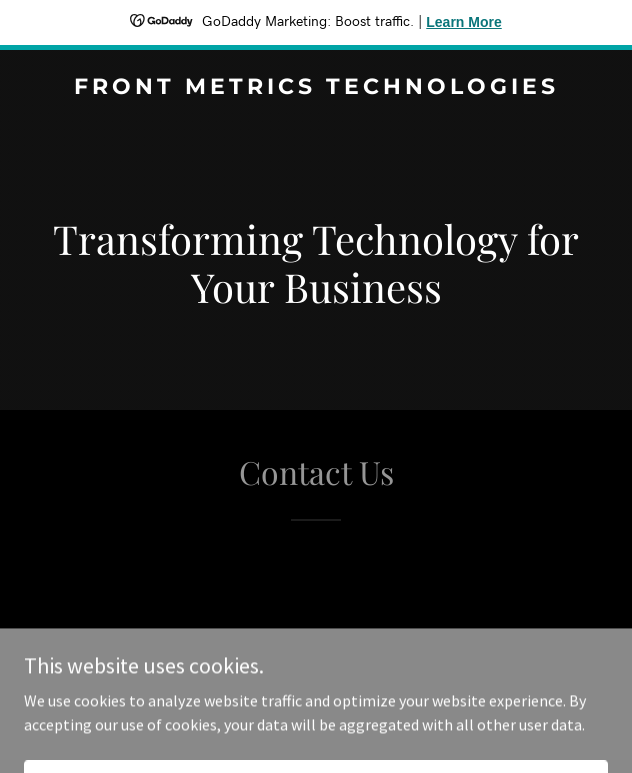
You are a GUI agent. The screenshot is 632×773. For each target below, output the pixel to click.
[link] (316, 88)
